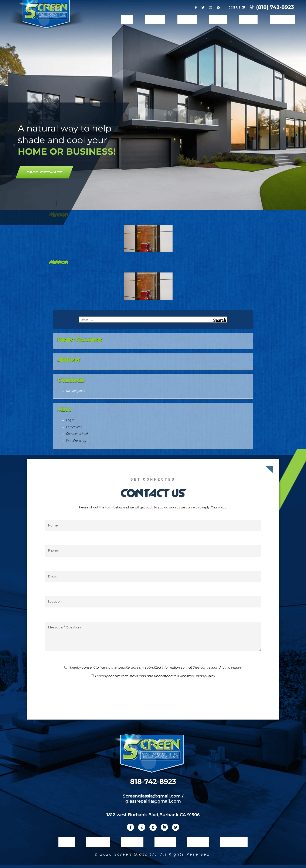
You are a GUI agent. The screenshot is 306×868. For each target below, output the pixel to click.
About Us (155, 19)
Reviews (248, 19)
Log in (70, 420)
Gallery (218, 19)
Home (127, 19)
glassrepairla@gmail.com (153, 801)
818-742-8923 (153, 781)
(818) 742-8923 (275, 7)
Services (187, 19)
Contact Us (282, 19)
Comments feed (77, 434)
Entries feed (74, 427)
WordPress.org (76, 441)
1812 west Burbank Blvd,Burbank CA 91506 (153, 814)
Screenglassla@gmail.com (152, 796)
